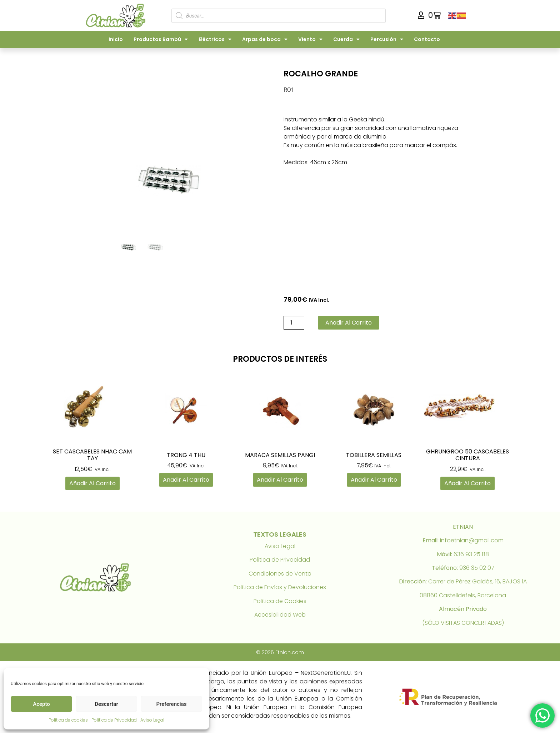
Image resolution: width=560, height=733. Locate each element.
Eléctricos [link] (215, 39)
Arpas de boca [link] (265, 39)
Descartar (106, 704)
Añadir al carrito (349, 323)
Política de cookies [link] (68, 720)
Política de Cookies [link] (280, 601)
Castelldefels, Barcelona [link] (472, 595)
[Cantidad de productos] (294, 323)
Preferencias (172, 704)
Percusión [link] (387, 39)
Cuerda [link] (346, 39)
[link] (117, 16)
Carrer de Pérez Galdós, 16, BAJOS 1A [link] (477, 581)
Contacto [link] (427, 39)
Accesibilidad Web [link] (280, 615)
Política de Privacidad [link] (114, 720)
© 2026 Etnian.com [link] (280, 652)
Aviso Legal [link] (152, 720)
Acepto (41, 704)
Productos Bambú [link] (161, 39)
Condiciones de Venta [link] (280, 574)
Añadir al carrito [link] (92, 483)
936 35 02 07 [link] (477, 568)
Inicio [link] (116, 39)
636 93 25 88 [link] (471, 554)
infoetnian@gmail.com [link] (472, 540)
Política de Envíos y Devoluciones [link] (280, 587)
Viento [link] (310, 39)
